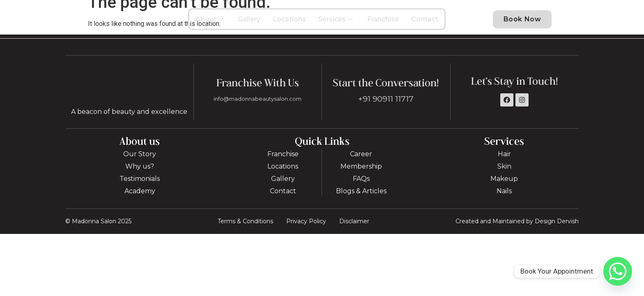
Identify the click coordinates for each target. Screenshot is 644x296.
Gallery (249, 23)
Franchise (383, 23)
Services (337, 23)
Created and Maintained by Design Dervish (517, 229)
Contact (425, 23)
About (210, 23)
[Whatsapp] (618, 271)
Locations (289, 23)
